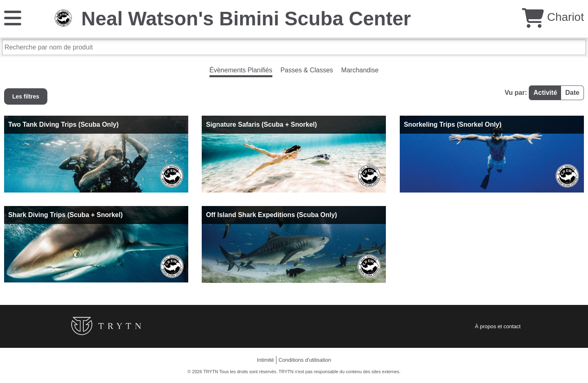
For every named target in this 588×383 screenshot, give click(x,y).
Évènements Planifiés (241, 70)
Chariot (553, 17)
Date (572, 93)
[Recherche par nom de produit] (294, 47)
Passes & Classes (307, 70)
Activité (545, 93)
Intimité (265, 360)
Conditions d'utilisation (305, 360)
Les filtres (26, 96)
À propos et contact (498, 326)
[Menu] (13, 17)
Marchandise (360, 70)
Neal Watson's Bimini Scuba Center (246, 19)
